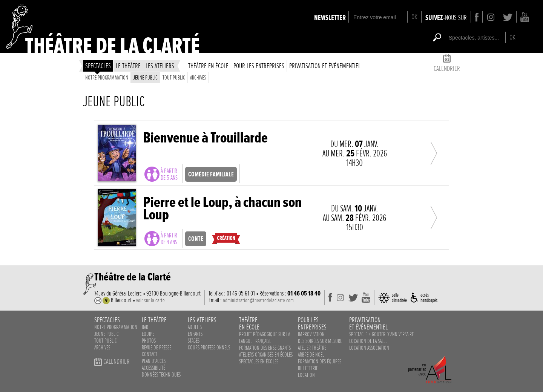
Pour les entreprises (259, 66)
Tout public (174, 78)
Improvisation (311, 334)
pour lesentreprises (312, 323)
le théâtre (128, 66)
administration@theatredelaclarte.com (258, 300)
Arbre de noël (311, 355)
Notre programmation (107, 78)
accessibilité (153, 368)
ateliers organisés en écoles (266, 355)
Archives (198, 78)
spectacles (98, 66)
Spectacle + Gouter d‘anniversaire (381, 334)
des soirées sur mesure (320, 341)
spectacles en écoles (259, 361)
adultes (195, 327)
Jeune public (145, 78)
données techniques (161, 375)
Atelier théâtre (312, 348)
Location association (369, 348)
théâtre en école (208, 66)
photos (149, 341)
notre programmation (116, 327)
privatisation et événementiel (325, 66)
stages (194, 341)
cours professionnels (209, 348)
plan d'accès (154, 361)
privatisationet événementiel (368, 323)
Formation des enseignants (265, 348)
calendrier (447, 64)
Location (306, 375)
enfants (195, 334)
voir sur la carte (150, 300)
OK (414, 17)
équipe (148, 334)
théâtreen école (249, 323)
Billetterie (308, 368)
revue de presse (156, 348)
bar (145, 327)
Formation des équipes (320, 361)
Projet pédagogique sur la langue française (265, 338)
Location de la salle (368, 341)
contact (150, 354)
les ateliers (160, 66)
